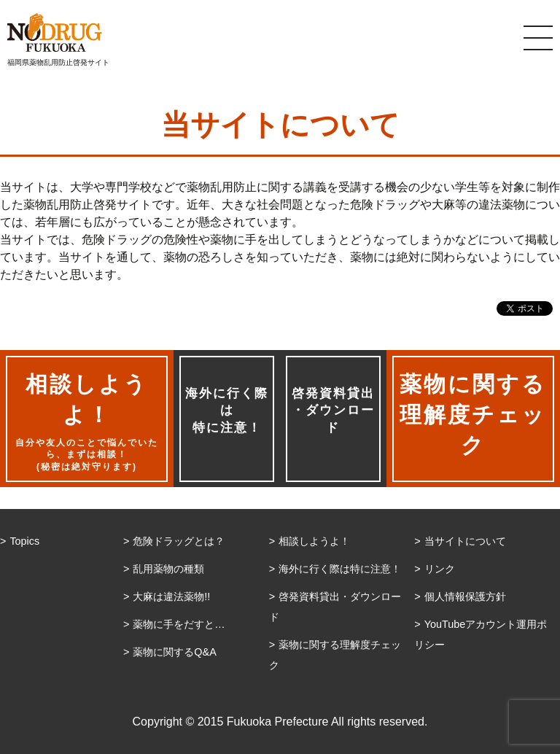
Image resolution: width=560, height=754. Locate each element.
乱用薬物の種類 (168, 569)
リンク (440, 569)
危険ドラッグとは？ (179, 541)
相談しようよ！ (314, 541)
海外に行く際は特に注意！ (227, 411)
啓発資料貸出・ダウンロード (333, 411)
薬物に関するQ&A (174, 652)
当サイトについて (465, 541)
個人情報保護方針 (465, 596)
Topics (24, 541)
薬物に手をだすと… (179, 624)
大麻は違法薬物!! (171, 596)
